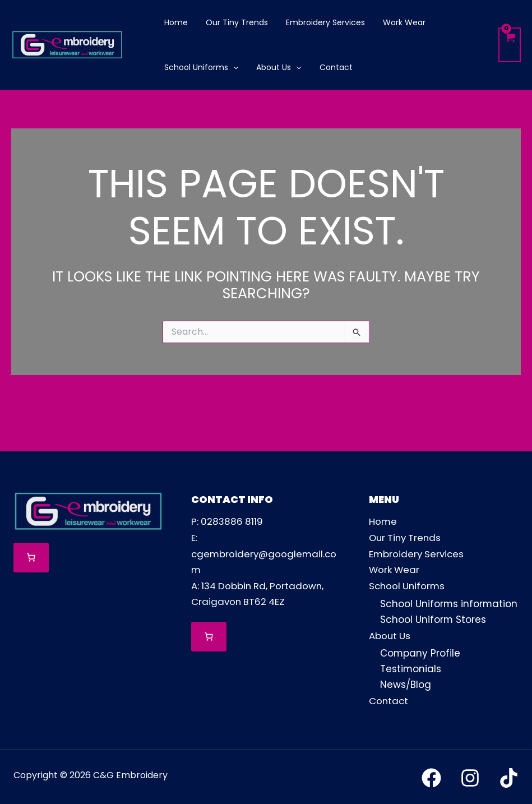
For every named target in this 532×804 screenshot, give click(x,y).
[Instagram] (470, 776)
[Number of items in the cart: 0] (31, 558)
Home (383, 521)
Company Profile (420, 652)
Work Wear (395, 569)
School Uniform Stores (433, 618)
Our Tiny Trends (407, 537)
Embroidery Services (418, 553)
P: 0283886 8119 (228, 521)
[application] (232, 67)
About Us (390, 634)
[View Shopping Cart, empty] (510, 45)
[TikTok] (509, 776)
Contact (389, 699)
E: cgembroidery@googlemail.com (265, 553)
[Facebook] (431, 776)
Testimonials (411, 668)
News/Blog (406, 683)
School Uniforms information (449, 603)
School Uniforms (408, 584)
